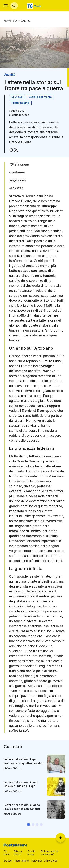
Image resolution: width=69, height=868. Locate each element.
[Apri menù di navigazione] (6, 6)
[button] (29, 825)
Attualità (23, 21)
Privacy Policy (18, 853)
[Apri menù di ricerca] (14, 6)
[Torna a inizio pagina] (61, 838)
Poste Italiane (20, 103)
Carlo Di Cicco (21, 115)
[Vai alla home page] (34, 6)
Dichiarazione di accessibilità (49, 853)
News (8, 21)
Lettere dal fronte (40, 97)
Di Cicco (17, 97)
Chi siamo (7, 853)
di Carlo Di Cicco (13, 768)
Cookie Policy (31, 853)
